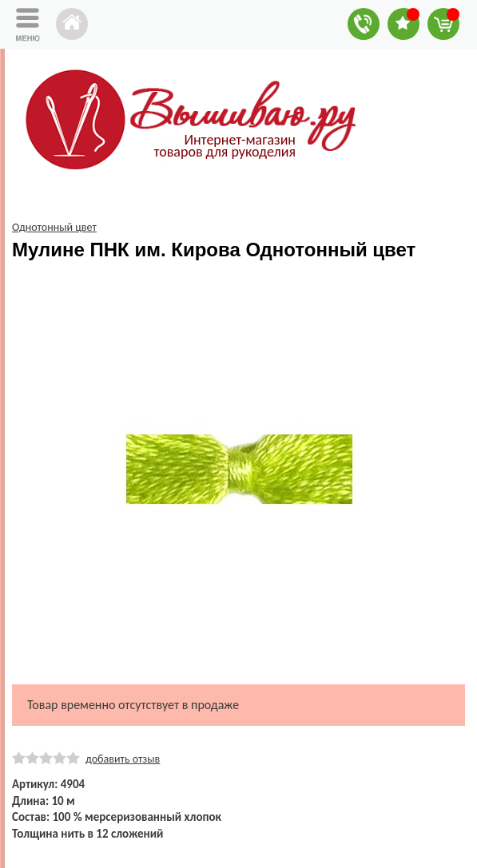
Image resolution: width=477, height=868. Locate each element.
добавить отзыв (123, 759)
